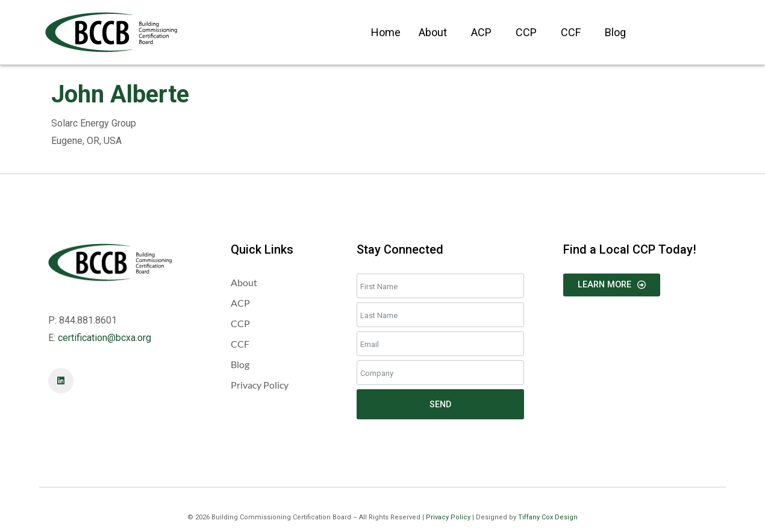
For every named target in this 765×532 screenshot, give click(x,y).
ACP (481, 32)
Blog (615, 32)
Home (386, 32)
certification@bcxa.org (105, 338)
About (433, 32)
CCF (571, 32)
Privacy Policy (448, 517)
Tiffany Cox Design (548, 517)
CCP (526, 32)
